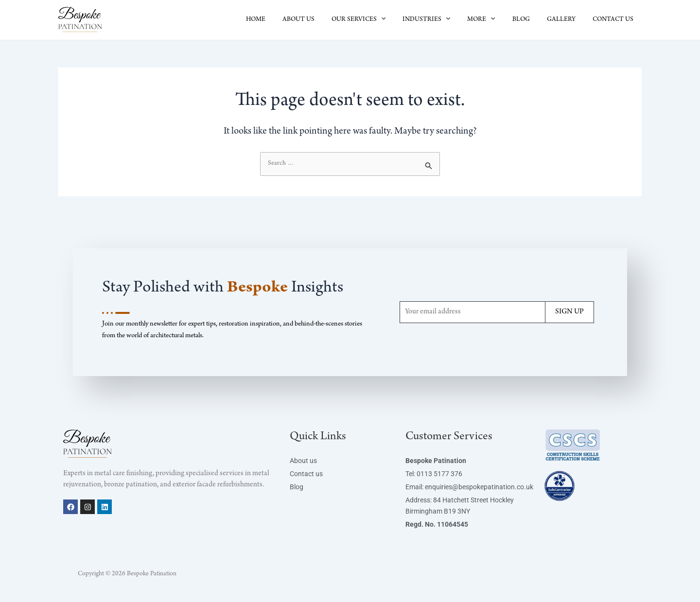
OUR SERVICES (377, 20)
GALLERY (566, 20)
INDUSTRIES (441, 20)
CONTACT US (614, 20)
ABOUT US (320, 20)
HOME (281, 20)
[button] (400, 20)
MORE (493, 20)
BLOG (529, 20)
